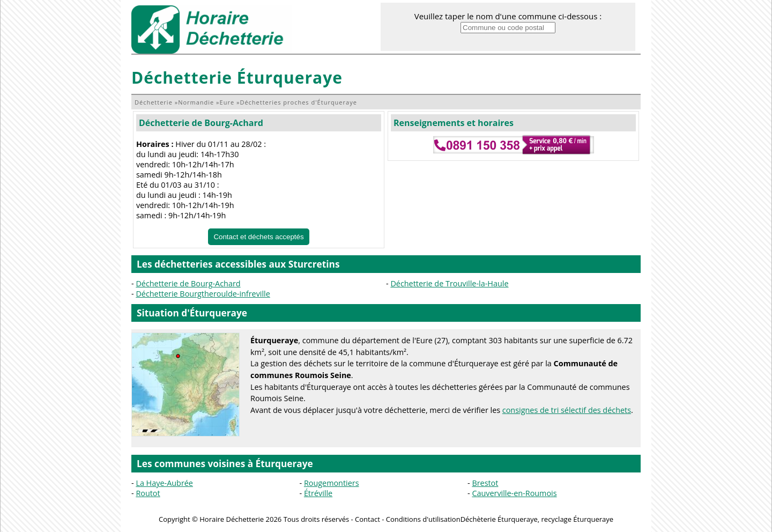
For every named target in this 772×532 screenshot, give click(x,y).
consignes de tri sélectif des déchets (567, 410)
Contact (368, 519)
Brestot (485, 483)
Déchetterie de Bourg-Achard (201, 123)
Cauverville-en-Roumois (514, 493)
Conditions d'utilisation (423, 519)
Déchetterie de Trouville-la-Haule (449, 283)
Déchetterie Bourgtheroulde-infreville (203, 294)
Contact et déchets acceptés (258, 237)
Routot (148, 493)
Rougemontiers (332, 483)
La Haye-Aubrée (164, 483)
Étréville (318, 493)
